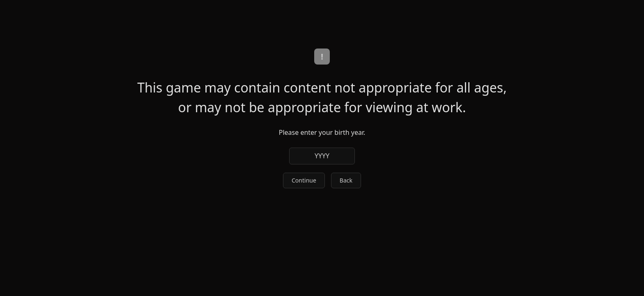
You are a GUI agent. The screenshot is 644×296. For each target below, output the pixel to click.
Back (346, 180)
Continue (304, 180)
